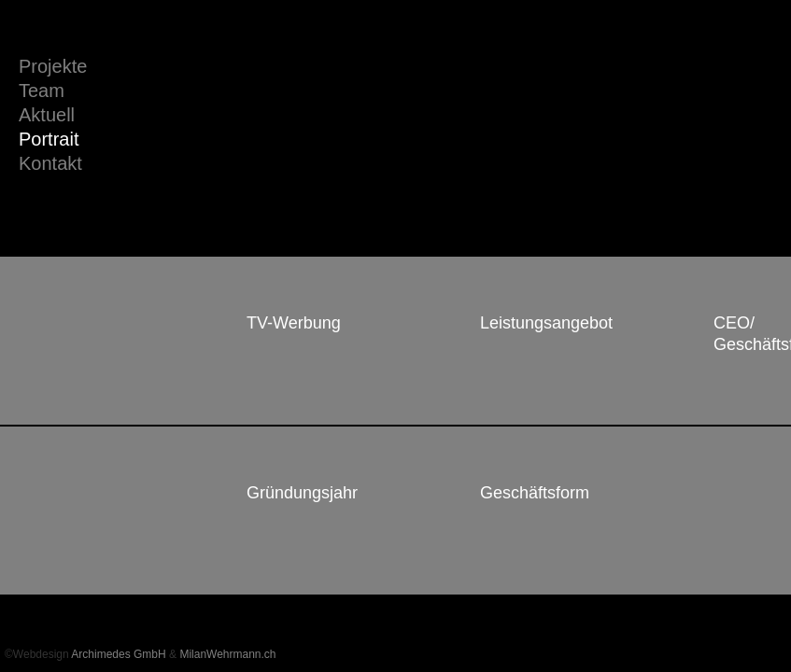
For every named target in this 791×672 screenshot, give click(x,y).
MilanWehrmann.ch (227, 654)
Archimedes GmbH (118, 654)
